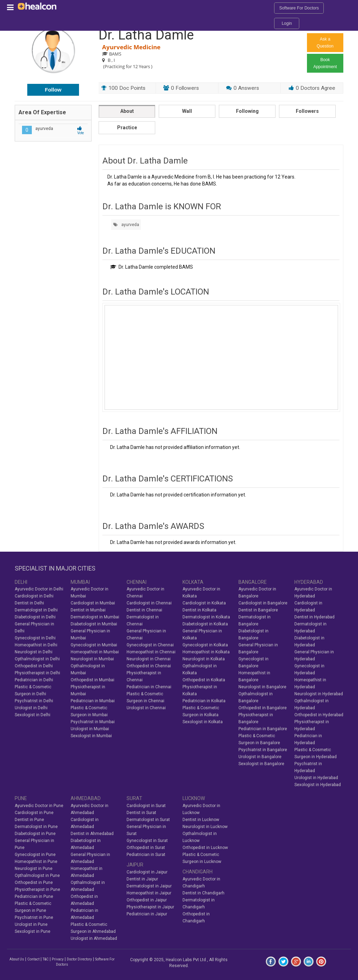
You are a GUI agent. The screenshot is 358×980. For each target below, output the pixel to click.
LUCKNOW (194, 798)
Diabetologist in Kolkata (205, 624)
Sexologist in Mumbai (91, 736)
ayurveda (126, 225)
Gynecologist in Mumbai (94, 645)
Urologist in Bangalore (260, 757)
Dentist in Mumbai (88, 610)
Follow (53, 90)
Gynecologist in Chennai (150, 645)
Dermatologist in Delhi (36, 610)
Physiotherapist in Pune (37, 890)
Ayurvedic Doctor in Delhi (39, 589)
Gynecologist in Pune (35, 855)
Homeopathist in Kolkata (206, 652)
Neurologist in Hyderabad (319, 694)
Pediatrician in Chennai (149, 687)
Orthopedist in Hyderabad (319, 715)
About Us (17, 959)
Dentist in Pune (29, 820)
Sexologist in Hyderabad (318, 785)
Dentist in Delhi (29, 603)
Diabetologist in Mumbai (94, 624)
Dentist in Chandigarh (203, 893)
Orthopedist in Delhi (34, 666)
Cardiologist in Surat (146, 806)
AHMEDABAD (86, 798)
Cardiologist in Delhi (34, 596)
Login (287, 23)
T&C (46, 959)
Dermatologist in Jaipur (149, 886)
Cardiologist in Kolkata (204, 603)
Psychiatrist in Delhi (34, 701)
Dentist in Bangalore (258, 610)
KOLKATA (193, 582)
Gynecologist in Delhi (35, 638)
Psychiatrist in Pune (34, 917)
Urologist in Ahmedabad (94, 938)
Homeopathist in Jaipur (149, 893)
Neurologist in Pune (34, 869)
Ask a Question (325, 43)
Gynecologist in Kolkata (205, 645)
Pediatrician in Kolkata (204, 701)
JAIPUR (135, 865)
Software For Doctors (299, 8)
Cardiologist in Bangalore (263, 603)
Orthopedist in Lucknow (205, 848)
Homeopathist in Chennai (151, 652)
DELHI (21, 582)
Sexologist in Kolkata (203, 722)
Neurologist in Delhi (34, 652)
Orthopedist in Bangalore (263, 708)
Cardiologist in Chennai (149, 603)
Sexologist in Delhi (33, 715)
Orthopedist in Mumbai (92, 680)
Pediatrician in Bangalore (263, 729)
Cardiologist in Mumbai (93, 603)
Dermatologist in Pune (36, 827)
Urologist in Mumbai (90, 729)
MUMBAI (80, 582)
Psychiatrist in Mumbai (93, 722)
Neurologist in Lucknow (205, 827)
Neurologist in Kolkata (204, 659)
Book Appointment (325, 63)
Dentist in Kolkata (199, 610)
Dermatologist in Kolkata (206, 617)
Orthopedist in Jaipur (147, 900)
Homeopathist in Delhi (36, 645)
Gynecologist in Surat (147, 841)
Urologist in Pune (31, 924)
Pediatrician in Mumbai (93, 701)
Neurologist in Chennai (149, 659)
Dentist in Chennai (144, 610)
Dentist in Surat (141, 813)
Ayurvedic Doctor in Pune (39, 806)
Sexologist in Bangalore (261, 764)
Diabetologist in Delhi (35, 617)
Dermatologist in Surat (148, 820)
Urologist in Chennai (146, 708)
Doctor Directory (79, 959)
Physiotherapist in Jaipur (150, 907)
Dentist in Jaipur (142, 879)
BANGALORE (253, 582)
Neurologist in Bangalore (262, 687)
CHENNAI (137, 582)
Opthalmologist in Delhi (37, 659)
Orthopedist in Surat (146, 848)
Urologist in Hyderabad (316, 778)
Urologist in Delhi (31, 708)
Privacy (58, 959)
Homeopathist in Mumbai (95, 652)
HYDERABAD (309, 582)
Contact (33, 959)
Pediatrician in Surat (146, 855)
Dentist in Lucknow (201, 820)
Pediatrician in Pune (34, 896)
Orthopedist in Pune (34, 883)
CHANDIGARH (198, 872)
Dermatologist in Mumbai (95, 617)
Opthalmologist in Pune (37, 876)
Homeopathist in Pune (36, 862)
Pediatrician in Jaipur (147, 914)
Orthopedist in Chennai (149, 666)
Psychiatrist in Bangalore (263, 750)
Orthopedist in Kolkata (204, 680)
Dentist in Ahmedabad (92, 834)
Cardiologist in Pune (34, 813)
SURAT (134, 798)
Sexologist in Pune (33, 931)
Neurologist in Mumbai (92, 659)
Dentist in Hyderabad (314, 617)
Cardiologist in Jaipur (147, 872)
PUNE (21, 798)
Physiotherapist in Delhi (37, 673)
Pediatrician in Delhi (34, 680)
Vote (81, 131)
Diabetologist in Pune (35, 834)
